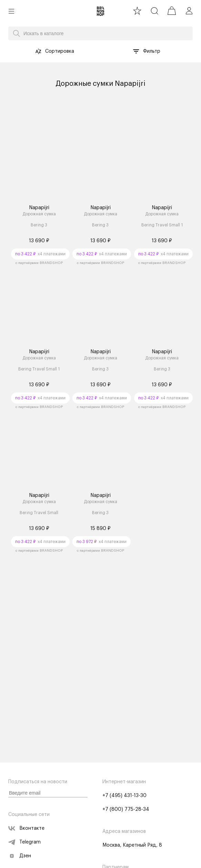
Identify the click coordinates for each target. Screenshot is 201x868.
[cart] (172, 11)
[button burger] (11, 11)
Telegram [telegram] (24, 842)
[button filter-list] (136, 51)
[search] (154, 11)
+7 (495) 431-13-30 (124, 796)
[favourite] (137, 11)
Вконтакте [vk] (26, 828)
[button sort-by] (38, 51)
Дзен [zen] (20, 856)
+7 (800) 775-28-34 (126, 809)
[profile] (189, 11)
